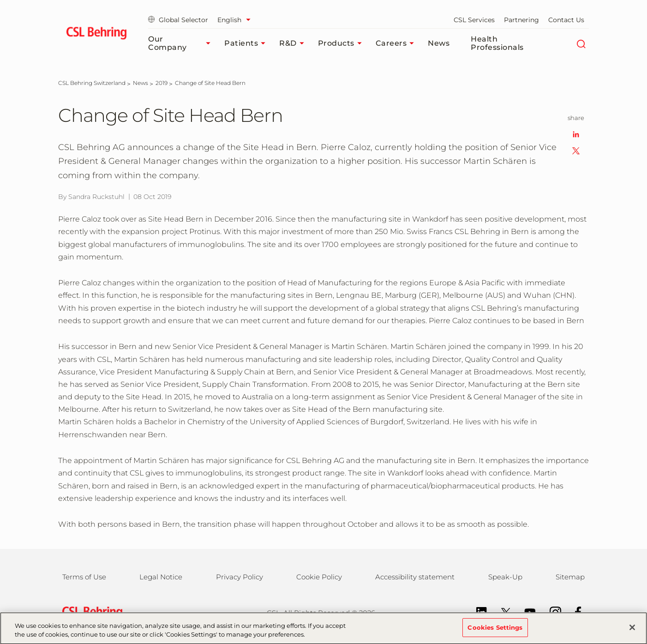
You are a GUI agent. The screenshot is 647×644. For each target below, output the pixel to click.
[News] (141, 83)
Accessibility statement (415, 577)
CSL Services (474, 20)
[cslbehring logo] (96, 35)
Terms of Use (84, 577)
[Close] (632, 632)
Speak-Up (505, 577)
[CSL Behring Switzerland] (92, 83)
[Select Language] (236, 20)
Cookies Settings (495, 632)
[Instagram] (551, 611)
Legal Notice (161, 577)
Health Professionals (497, 43)
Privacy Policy (240, 577)
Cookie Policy (319, 577)
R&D (294, 43)
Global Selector (178, 20)
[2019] (162, 83)
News (439, 43)
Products (342, 43)
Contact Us (566, 20)
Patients (247, 43)
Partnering (521, 20)
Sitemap (570, 577)
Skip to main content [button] (0, 0)
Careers (397, 43)
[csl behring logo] (90, 612)
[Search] (581, 43)
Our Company (182, 43)
